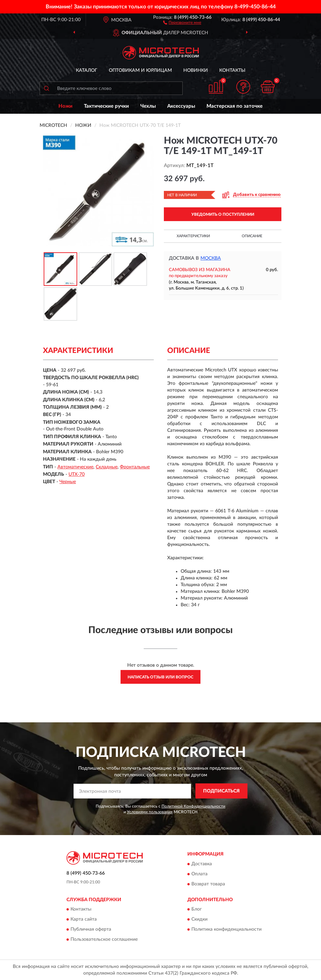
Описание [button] (252, 236)
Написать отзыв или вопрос (160, 677)
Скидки (199, 919)
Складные (107, 467)
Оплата (199, 874)
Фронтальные (135, 467)
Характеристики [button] (193, 236)
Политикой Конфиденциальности (193, 806)
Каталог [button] (87, 70)
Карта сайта (84, 919)
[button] (182, 22)
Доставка (202, 864)
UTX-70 (77, 474)
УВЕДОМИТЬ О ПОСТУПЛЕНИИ (223, 214)
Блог (197, 909)
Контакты (232, 70)
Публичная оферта (91, 929)
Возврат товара (208, 884)
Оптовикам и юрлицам (140, 70)
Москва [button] (211, 258)
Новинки (196, 70)
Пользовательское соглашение (104, 939)
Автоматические (75, 467)
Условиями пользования (150, 812)
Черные (68, 482)
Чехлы (148, 106)
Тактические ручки (106, 106)
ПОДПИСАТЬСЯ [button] (221, 791)
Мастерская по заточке (235, 106)
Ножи (65, 106)
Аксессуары (181, 106)
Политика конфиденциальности (226, 929)
